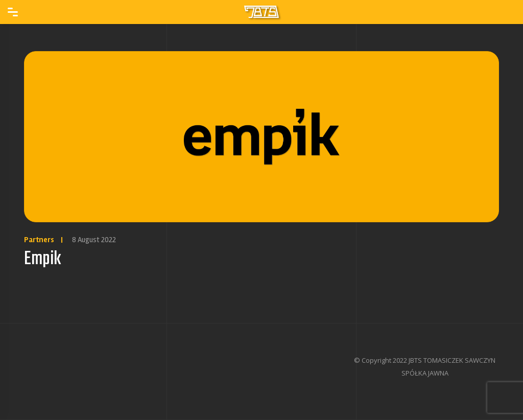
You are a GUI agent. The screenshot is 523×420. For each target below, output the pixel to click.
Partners (39, 240)
